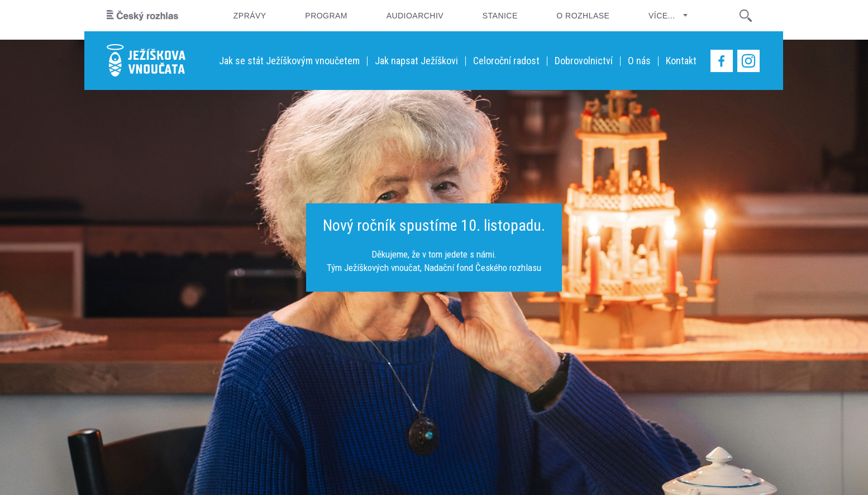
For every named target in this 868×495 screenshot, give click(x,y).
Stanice (500, 16)
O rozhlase (583, 16)
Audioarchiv (415, 16)
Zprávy (250, 16)
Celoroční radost (506, 61)
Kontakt (681, 61)
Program (326, 16)
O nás (639, 61)
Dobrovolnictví (584, 61)
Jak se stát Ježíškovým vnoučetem (289, 61)
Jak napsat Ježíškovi (416, 61)
